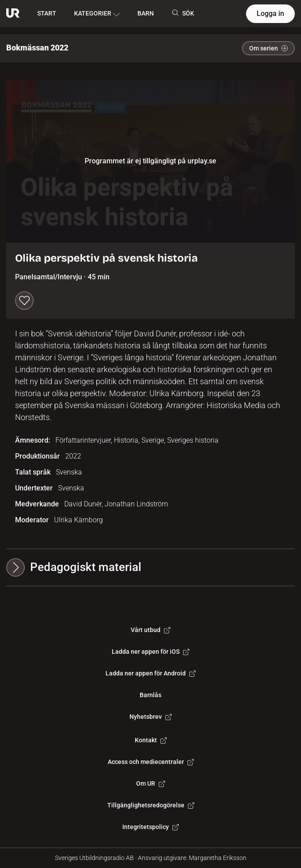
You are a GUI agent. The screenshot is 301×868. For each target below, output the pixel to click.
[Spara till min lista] (24, 301)
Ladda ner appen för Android (150, 673)
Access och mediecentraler (151, 762)
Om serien (268, 48)
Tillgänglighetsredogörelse (151, 805)
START (47, 13)
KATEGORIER (97, 14)
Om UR (150, 783)
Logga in (270, 14)
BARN (146, 13)
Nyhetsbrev (150, 717)
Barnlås (150, 695)
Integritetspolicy (150, 827)
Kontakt (151, 740)
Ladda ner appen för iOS (150, 652)
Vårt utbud (150, 630)
